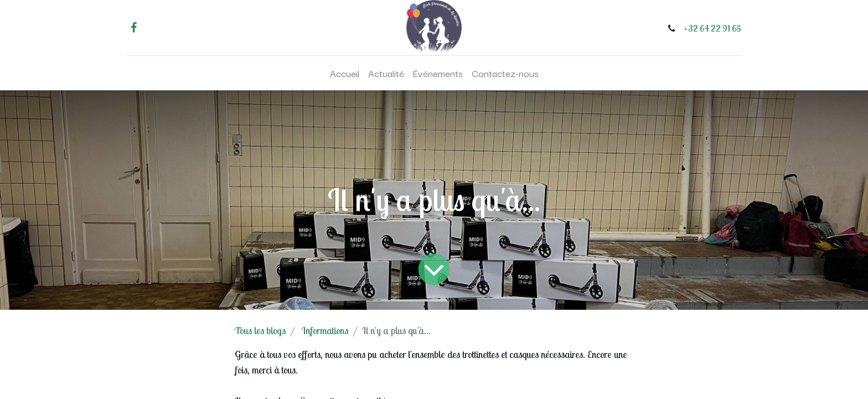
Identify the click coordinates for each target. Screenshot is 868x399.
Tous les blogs (260, 331)
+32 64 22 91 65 (712, 28)
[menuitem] (345, 73)
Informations (325, 331)
